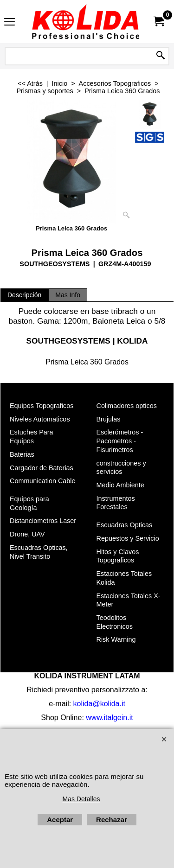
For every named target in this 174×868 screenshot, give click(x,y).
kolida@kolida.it (99, 704)
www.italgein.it (109, 718)
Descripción (24, 295)
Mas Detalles (81, 799)
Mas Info (68, 295)
